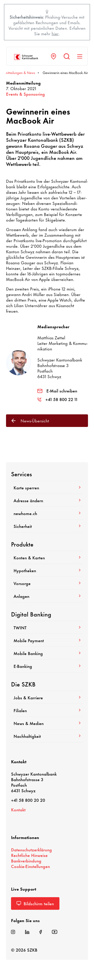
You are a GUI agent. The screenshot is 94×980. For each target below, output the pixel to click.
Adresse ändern (47, 500)
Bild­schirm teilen (35, 903)
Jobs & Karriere (47, 697)
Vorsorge (47, 583)
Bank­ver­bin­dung (26, 860)
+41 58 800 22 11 (57, 399)
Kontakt (18, 809)
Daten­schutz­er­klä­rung (31, 849)
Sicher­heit (47, 526)
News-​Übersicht (30, 420)
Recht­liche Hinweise (29, 855)
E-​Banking (47, 666)
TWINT (47, 627)
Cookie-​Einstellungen (30, 866)
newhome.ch (47, 513)
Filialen (47, 710)
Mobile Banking (47, 653)
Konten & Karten (47, 557)
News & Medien (47, 723)
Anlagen (47, 596)
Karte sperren (47, 487)
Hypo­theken (47, 570)
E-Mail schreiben (57, 390)
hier (55, 33)
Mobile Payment (47, 640)
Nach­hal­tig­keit (47, 736)
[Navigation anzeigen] (80, 56)
